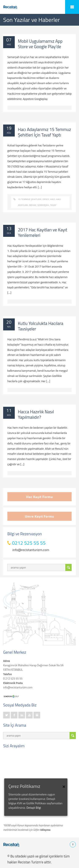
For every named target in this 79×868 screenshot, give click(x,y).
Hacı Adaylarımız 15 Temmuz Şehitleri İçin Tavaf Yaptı (44, 132)
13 (9, 229)
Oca (9, 233)
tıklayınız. (45, 830)
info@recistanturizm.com (31, 550)
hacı (53, 199)
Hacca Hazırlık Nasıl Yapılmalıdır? (36, 414)
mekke (33, 205)
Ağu (9, 133)
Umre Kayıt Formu (39, 516)
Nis (9, 327)
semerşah (43, 205)
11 (9, 410)
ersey (46, 199)
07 (9, 40)
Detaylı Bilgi (34, 808)
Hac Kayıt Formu (40, 497)
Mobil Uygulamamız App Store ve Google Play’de (40, 44)
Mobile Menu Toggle (72, 7)
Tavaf (53, 205)
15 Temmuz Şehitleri (30, 199)
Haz (9, 44)
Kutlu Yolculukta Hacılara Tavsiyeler (41, 326)
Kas (9, 415)
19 (9, 128)
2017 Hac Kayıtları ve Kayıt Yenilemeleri (43, 232)
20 (9, 322)
